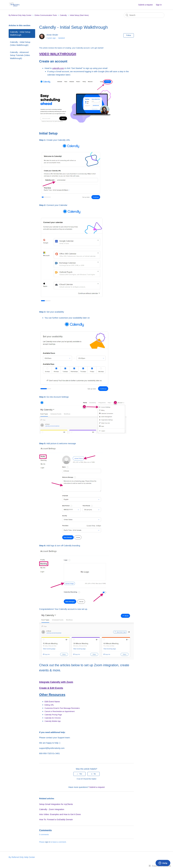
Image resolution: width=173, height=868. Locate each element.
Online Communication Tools (46, 15)
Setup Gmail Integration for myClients (56, 804)
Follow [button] (129, 35)
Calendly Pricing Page (53, 715)
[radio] (79, 774)
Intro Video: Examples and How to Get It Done (60, 814)
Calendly (63, 15)
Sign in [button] (159, 5)
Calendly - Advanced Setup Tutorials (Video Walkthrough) (20, 55)
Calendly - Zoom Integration (52, 809)
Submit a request (145, 5)
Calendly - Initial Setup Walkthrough (20, 33)
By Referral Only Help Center (20, 15)
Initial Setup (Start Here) (79, 15)
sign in (48, 842)
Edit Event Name (52, 702)
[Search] (144, 15)
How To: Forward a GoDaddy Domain (56, 819)
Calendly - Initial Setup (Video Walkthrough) (20, 44)
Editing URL (49, 705)
